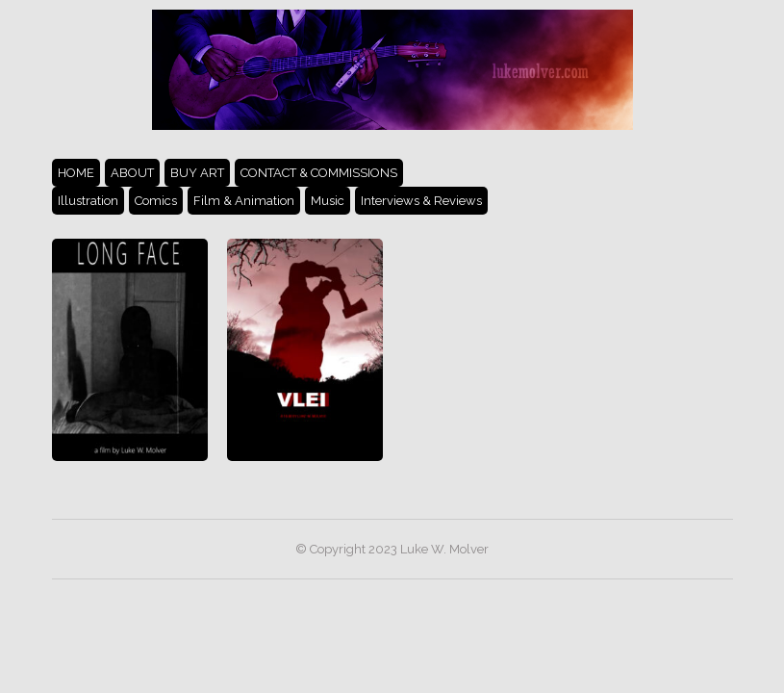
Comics (156, 201)
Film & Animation (244, 201)
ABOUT (132, 173)
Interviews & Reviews (421, 201)
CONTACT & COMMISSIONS (319, 173)
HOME (76, 173)
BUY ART (197, 173)
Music (328, 201)
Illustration (88, 201)
